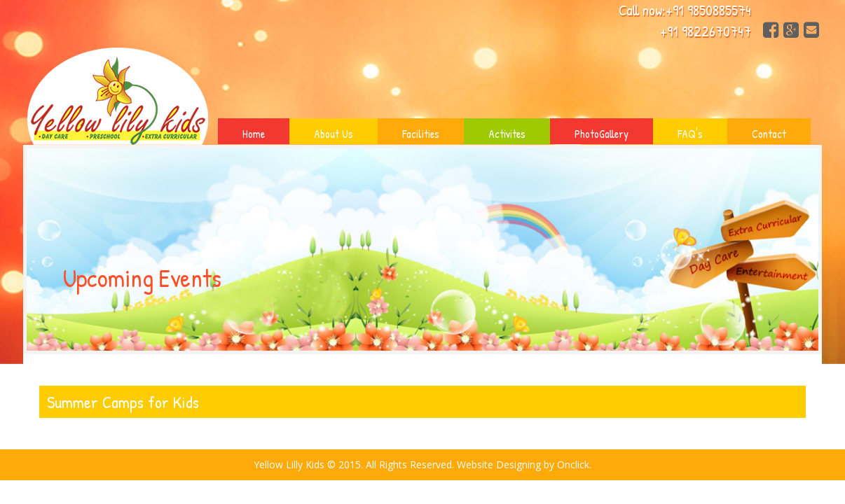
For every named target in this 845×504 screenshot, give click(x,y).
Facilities (421, 134)
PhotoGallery (602, 134)
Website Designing (499, 464)
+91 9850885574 (708, 10)
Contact (769, 134)
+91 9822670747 (706, 31)
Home (254, 134)
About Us (334, 134)
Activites (507, 134)
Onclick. (574, 464)
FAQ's (690, 134)
